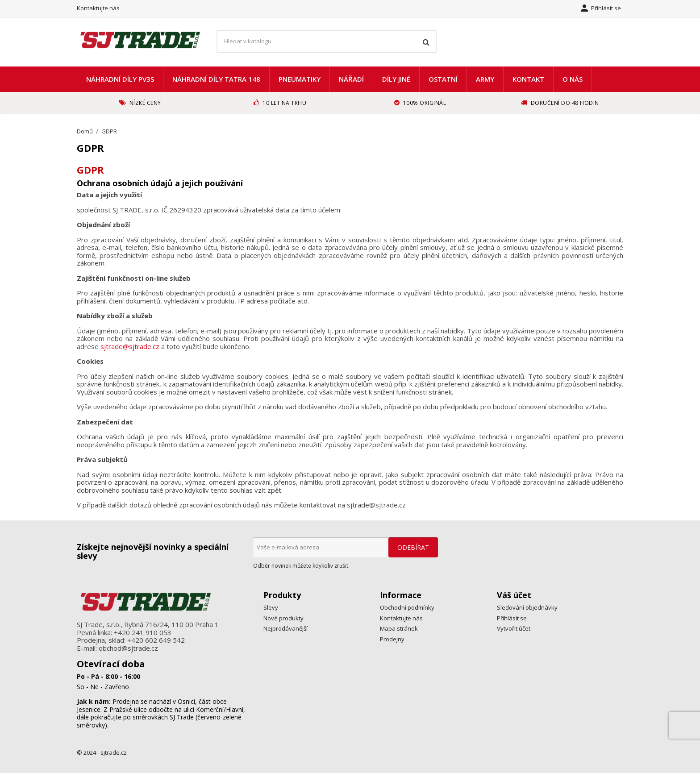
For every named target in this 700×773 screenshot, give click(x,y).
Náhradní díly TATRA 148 (216, 79)
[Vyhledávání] (327, 42)
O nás (573, 79)
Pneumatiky (300, 79)
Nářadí (351, 79)
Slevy (271, 607)
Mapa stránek (399, 628)
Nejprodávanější (285, 628)
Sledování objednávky (527, 607)
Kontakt (528, 79)
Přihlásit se (512, 618)
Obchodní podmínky (407, 607)
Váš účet (514, 595)
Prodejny (392, 639)
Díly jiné (396, 79)
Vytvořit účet (514, 628)
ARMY (485, 79)
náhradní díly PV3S (120, 79)
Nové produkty (283, 618)
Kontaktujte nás (98, 8)
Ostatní (443, 79)
